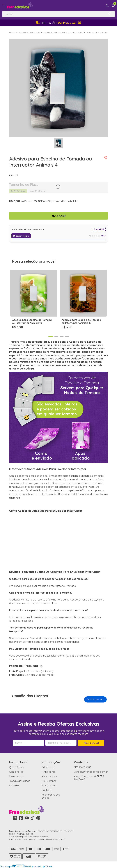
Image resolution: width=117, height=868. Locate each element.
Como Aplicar (17, 772)
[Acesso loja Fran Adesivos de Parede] (107, 5)
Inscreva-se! (91, 743)
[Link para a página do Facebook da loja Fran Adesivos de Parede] (21, 818)
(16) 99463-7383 (82, 767)
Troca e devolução (20, 781)
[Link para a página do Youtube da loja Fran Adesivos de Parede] (27, 818)
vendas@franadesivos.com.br (91, 772)
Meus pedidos (17, 776)
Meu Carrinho (49, 781)
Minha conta (49, 772)
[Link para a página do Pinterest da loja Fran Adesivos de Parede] (38, 818)
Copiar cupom (21, 236)
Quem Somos (17, 767)
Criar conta (48, 767)
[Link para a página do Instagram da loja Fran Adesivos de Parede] (15, 818)
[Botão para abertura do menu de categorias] (4, 5)
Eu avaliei (14, 785)
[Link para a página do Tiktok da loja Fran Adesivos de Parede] (32, 818)
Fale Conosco (49, 785)
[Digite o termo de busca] (54, 14)
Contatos (47, 790)
